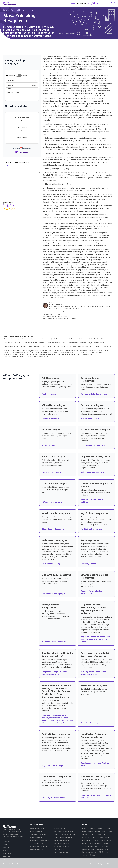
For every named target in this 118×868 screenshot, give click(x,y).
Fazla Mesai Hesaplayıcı (52, 564)
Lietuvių (101, 837)
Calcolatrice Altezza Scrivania (34, 343)
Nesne (5, 844)
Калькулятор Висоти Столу (80, 352)
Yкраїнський (87, 855)
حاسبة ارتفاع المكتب (86, 354)
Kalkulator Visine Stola (97, 339)
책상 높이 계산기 (106, 346)
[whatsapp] (93, 3)
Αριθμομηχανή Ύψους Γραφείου (98, 350)
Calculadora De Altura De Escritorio (50, 354)
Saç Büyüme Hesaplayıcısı (92, 529)
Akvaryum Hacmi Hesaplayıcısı (55, 642)
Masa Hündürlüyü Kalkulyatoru (63, 350)
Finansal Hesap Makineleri (38, 834)
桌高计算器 (53, 352)
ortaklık (6, 850)
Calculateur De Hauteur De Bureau (14, 357)
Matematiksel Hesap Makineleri (40, 840)
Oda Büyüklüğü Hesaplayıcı (53, 593)
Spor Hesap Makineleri (62, 843)
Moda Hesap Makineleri (62, 846)
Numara (21, 166)
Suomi (103, 840)
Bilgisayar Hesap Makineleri (39, 846)
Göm (72, 3)
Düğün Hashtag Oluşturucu (92, 472)
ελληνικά (100, 849)
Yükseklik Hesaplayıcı (51, 418)
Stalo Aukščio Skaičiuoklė (13, 343)
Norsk (109, 840)
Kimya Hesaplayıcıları (61, 828)
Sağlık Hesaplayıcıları (36, 837)
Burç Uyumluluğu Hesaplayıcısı (94, 394)
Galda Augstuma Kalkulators (13, 350)
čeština (85, 852)
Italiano (107, 837)
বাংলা (106, 852)
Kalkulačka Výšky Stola (50, 339)
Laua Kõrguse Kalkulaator (98, 352)
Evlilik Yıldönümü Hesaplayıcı (93, 445)
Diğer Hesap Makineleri (62, 840)
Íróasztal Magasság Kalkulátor (40, 352)
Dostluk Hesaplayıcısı (90, 418)
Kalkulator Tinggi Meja (12, 339)
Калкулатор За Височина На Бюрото (73, 339)
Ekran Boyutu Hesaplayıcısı (53, 798)
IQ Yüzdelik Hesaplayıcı (52, 502)
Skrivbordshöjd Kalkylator (77, 343)
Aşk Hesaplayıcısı (49, 394)
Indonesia (86, 834)
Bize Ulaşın (7, 856)
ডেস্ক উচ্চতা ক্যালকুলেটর (64, 352)
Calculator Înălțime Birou (31, 339)
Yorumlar (6, 847)
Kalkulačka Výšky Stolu (22, 352)
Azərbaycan (86, 849)
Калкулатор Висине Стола (31, 350)
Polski (99, 843)
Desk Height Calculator (11, 354)
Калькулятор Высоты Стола (71, 354)
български (86, 837)
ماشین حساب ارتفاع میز (80, 350)
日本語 (104, 831)
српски (97, 846)
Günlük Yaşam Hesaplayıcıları (18, 10)
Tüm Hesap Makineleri (62, 852)
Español (100, 828)
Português (92, 828)
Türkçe (110, 831)
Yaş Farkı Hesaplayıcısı (51, 472)
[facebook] (89, 3)
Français (90, 831)
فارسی (94, 849)
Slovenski (105, 846)
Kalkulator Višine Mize (46, 350)
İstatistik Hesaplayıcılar (37, 849)
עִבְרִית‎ (107, 849)
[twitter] (97, 3)
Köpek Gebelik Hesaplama (53, 529)
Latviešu (91, 846)
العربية (84, 831)
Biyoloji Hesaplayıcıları (37, 828)
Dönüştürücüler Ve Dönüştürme (64, 831)
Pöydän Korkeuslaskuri (96, 343)
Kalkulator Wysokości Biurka (75, 346)
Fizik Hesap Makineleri (37, 843)
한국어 (84, 846)
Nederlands (92, 843)
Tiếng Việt (106, 843)
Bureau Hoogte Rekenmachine (56, 346)
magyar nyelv (93, 852)
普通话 (101, 852)
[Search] (107, 3)
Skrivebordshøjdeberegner (37, 346)
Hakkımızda (7, 841)
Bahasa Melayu (87, 840)
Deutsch (97, 831)
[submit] (112, 3)
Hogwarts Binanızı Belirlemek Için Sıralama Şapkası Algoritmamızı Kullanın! (95, 639)
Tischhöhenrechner (32, 357)
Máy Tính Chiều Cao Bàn (92, 346)
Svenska (97, 840)
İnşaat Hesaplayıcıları (36, 831)
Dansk (84, 843)
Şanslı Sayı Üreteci (88, 564)
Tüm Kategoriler (60, 849)
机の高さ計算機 (44, 357)
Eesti (94, 855)
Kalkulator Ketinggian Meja (56, 343)
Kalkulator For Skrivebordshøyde (15, 347)
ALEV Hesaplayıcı (49, 445)
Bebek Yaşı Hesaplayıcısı (91, 723)
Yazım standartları (9, 853)
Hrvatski (94, 837)
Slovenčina (101, 834)
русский (107, 828)
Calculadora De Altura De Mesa (29, 354)
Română (93, 834)
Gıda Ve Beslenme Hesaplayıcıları (65, 834)
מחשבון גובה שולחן (9, 352)
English (85, 828)
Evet (9, 166)
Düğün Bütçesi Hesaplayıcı (53, 765)
